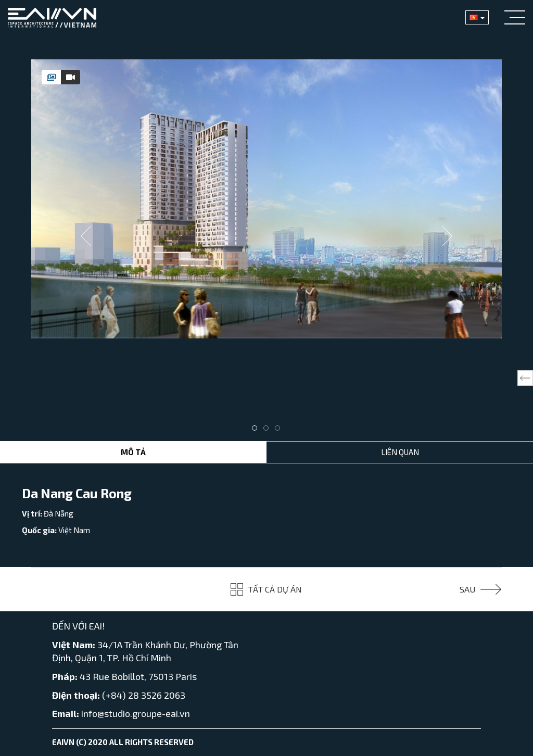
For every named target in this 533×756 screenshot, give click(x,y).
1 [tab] (257, 431)
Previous (86, 236)
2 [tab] (269, 431)
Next (447, 236)
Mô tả (133, 452)
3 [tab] (280, 431)
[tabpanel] (266, 199)
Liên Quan (400, 452)
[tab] (51, 77)
